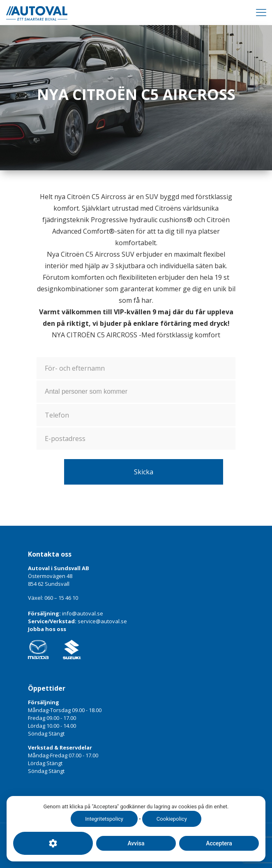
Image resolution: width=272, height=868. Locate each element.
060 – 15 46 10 (61, 598)
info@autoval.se (83, 613)
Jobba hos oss (47, 629)
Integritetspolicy (104, 819)
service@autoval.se (102, 621)
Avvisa (136, 843)
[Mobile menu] (261, 12)
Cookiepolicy (172, 819)
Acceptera (219, 843)
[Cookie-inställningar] (53, 843)
